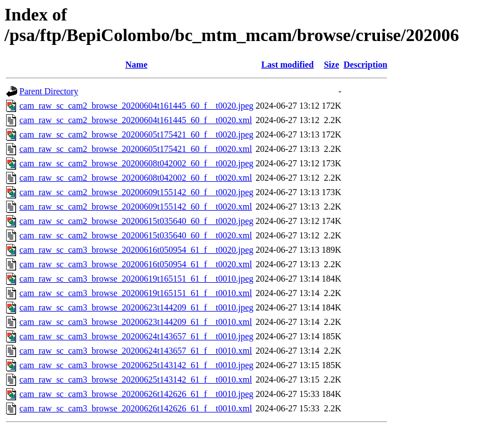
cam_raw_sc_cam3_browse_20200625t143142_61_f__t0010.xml (136, 379)
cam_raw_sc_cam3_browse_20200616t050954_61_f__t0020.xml (136, 264)
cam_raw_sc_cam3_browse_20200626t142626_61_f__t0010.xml (136, 408)
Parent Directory (49, 91)
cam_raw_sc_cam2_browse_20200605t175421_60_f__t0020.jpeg (137, 134)
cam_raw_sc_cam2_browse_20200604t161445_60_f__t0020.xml (136, 120)
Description (365, 65)
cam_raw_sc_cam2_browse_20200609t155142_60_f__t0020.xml (136, 207)
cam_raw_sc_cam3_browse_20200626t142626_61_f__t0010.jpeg (137, 394)
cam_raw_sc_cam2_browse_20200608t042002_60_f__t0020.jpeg (137, 163)
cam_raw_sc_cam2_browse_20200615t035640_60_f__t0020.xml (136, 235)
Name (136, 65)
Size (332, 65)
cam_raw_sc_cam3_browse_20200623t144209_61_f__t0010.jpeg (137, 307)
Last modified (288, 65)
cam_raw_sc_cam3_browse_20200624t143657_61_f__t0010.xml (136, 351)
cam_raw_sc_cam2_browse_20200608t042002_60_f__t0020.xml (136, 178)
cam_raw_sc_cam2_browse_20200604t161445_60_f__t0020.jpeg (137, 106)
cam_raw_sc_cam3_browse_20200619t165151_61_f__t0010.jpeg (137, 279)
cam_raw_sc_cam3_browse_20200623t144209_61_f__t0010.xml (136, 322)
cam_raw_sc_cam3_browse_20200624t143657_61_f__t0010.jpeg (137, 336)
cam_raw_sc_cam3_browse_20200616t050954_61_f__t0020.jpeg (137, 250)
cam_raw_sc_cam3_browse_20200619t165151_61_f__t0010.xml (136, 293)
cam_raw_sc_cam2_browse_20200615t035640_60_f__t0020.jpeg (137, 221)
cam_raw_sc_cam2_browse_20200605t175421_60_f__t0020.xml (136, 149)
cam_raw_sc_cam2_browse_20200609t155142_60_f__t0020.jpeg (137, 192)
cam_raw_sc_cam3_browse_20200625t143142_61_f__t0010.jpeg (137, 365)
